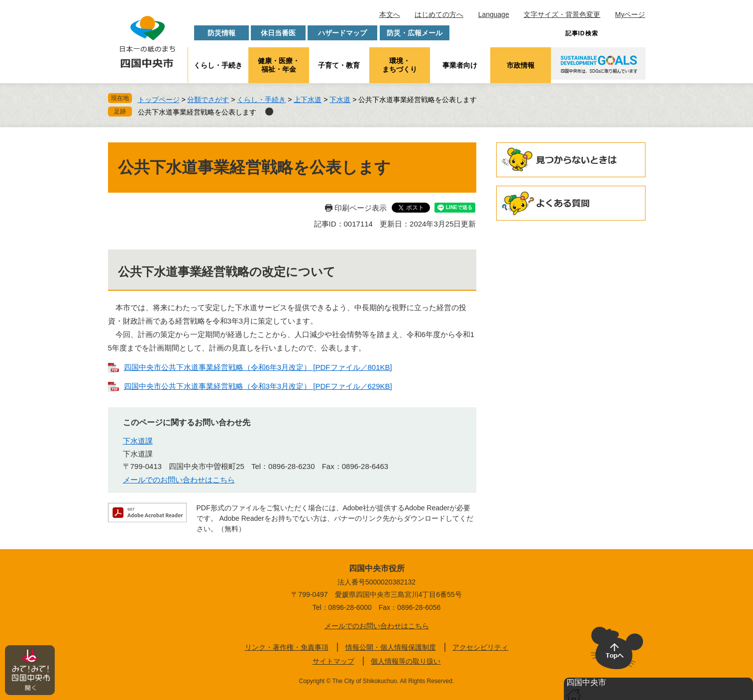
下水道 (340, 100)
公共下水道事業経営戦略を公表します (197, 112)
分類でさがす (208, 100)
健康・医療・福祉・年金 (279, 65)
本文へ (390, 14)
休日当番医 (278, 33)
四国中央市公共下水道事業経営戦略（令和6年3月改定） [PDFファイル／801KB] (258, 367)
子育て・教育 (339, 65)
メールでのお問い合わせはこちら (179, 480)
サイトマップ (333, 661)
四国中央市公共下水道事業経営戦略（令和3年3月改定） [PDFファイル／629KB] (258, 386)
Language (494, 14)
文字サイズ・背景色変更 (562, 14)
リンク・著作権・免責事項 (287, 647)
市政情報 (521, 65)
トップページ (159, 100)
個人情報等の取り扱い (406, 661)
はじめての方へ (439, 14)
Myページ (630, 14)
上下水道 (308, 100)
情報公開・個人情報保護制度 (391, 647)
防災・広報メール (415, 33)
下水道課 (138, 441)
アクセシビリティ (480, 647)
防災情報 (221, 33)
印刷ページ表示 (361, 208)
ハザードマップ (342, 33)
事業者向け (460, 65)
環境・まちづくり (400, 65)
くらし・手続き (218, 65)
